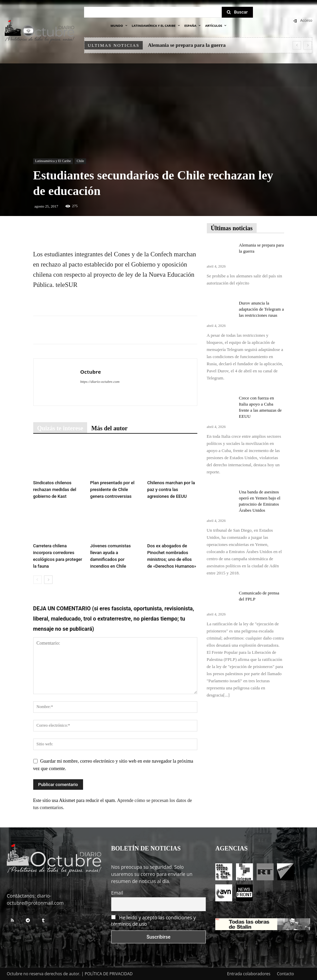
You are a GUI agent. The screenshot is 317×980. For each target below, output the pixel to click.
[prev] (297, 45)
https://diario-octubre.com (100, 381)
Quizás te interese (60, 428)
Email (117, 893)
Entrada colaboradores (249, 974)
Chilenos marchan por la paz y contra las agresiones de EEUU (171, 489)
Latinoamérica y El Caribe (53, 161)
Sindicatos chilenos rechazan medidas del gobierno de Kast (55, 489)
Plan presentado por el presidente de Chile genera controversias (112, 489)
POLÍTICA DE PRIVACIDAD (109, 974)
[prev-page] (37, 580)
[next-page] (48, 580)
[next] (308, 45)
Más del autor (109, 428)
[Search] (237, 12)
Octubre (91, 372)
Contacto (285, 974)
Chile (80, 161)
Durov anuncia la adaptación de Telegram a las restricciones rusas (262, 309)
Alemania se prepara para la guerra (187, 45)
